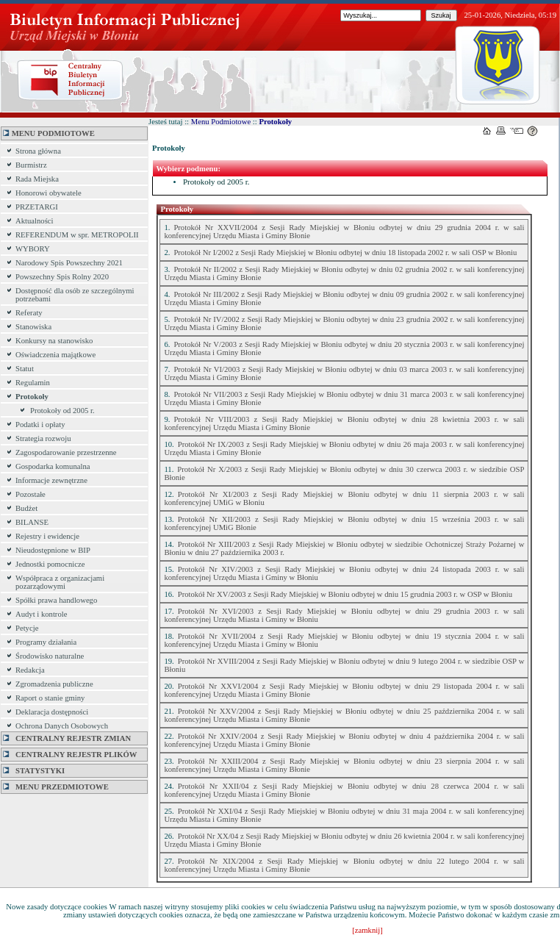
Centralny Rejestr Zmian (67, 738)
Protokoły (32, 397)
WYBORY (33, 249)
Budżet (26, 508)
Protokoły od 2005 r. (62, 411)
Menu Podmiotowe (221, 122)
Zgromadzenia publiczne (54, 684)
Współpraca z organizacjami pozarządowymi (60, 582)
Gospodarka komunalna (53, 466)
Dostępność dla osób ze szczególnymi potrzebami (75, 295)
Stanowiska (33, 327)
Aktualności (35, 221)
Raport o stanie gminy (50, 698)
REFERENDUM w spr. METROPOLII (77, 235)
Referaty (29, 313)
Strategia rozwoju (43, 438)
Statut (25, 369)
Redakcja (30, 670)
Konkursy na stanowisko (54, 341)
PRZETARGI (37, 207)
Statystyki (34, 771)
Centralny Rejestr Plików (70, 755)
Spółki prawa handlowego (56, 600)
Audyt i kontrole (41, 614)
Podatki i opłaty (40, 425)
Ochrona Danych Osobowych (62, 726)
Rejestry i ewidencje (47, 536)
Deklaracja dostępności (52, 712)
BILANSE (32, 522)
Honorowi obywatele (49, 193)
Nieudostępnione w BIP (53, 550)
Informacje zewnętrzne (51, 480)
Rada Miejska (37, 179)
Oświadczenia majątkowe (55, 355)
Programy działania (46, 642)
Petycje (27, 628)
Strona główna (38, 151)
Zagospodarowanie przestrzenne (66, 452)
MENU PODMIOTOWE (49, 133)
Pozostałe (30, 494)
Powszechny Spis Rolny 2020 (62, 277)
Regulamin (33, 383)
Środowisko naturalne (50, 656)
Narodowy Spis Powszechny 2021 (69, 263)
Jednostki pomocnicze (50, 564)
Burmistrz (31, 165)
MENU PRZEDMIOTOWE (56, 787)
